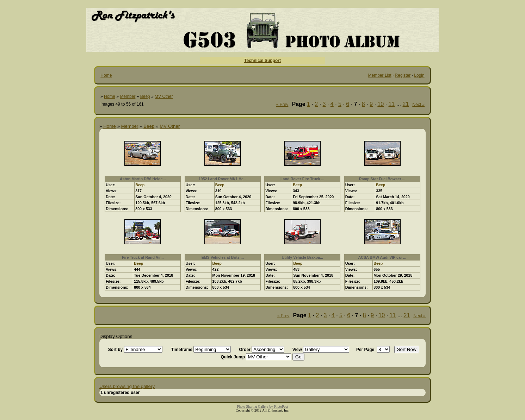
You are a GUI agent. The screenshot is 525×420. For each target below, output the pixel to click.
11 (391, 104)
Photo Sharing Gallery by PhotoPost (262, 406)
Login (419, 75)
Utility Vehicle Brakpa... (302, 257)
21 (406, 104)
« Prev (282, 105)
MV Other (164, 96)
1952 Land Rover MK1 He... (223, 179)
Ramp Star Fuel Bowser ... (382, 179)
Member (128, 96)
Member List (380, 75)
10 (381, 104)
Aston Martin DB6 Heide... (143, 179)
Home (106, 75)
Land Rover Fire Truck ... (302, 179)
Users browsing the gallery (127, 386)
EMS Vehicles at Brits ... (223, 257)
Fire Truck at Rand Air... (143, 257)
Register (403, 75)
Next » (418, 105)
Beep (145, 96)
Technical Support (262, 61)
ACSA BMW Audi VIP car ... (382, 257)
